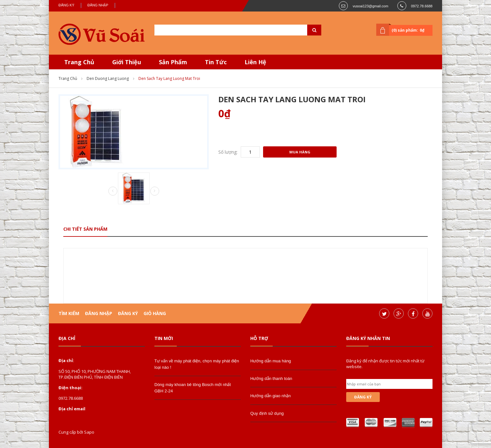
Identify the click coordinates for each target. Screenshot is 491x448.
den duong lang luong (108, 78)
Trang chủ (68, 78)
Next (155, 191)
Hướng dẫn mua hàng (271, 361)
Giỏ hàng (155, 313)
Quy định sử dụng (267, 413)
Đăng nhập (98, 5)
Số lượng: (228, 152)
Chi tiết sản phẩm (85, 229)
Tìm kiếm (69, 313)
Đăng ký (66, 5)
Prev (113, 191)
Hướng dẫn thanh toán (271, 378)
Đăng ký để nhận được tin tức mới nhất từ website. (385, 364)
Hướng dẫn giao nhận (270, 396)
